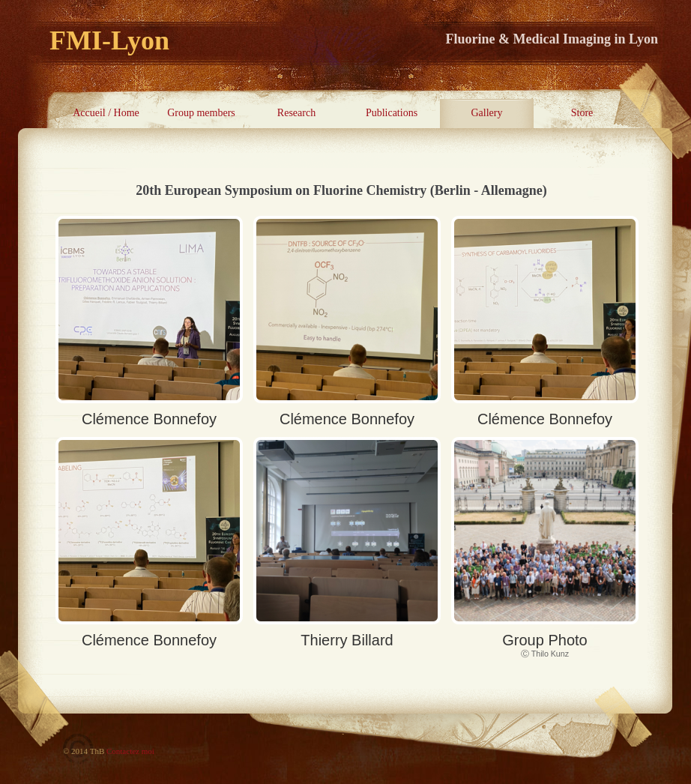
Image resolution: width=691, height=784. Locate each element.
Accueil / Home (106, 113)
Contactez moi (130, 751)
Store (582, 113)
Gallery (487, 113)
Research (296, 113)
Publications (392, 113)
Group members (201, 113)
